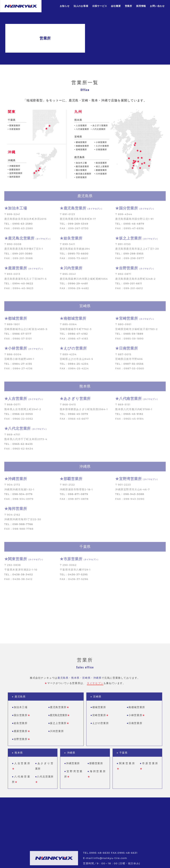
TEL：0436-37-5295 (74, 576)
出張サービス (100, 6)
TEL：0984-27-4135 (18, 365)
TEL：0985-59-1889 (129, 335)
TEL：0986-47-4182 (74, 335)
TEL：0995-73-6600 (74, 255)
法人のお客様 (81, 6)
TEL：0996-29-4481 (74, 285)
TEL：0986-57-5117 (18, 335)
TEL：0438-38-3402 (19, 576)
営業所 (128, 6)
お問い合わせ (157, 6)
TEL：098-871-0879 (74, 496)
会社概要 (116, 6)
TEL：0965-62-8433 (19, 445)
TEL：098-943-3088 (130, 496)
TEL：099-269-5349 (74, 225)
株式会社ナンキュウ (21, 6)
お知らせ (65, 6)
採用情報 (141, 6)
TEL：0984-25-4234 (74, 365)
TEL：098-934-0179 (19, 496)
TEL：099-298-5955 (129, 255)
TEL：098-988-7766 (19, 525)
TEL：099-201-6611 (129, 285)
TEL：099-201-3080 (18, 255)
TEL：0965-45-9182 (129, 415)
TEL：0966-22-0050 (19, 415)
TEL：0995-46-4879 (130, 225)
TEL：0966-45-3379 (74, 415)
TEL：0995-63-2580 (19, 225)
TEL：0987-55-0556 (129, 365)
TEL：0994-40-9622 (19, 285)
